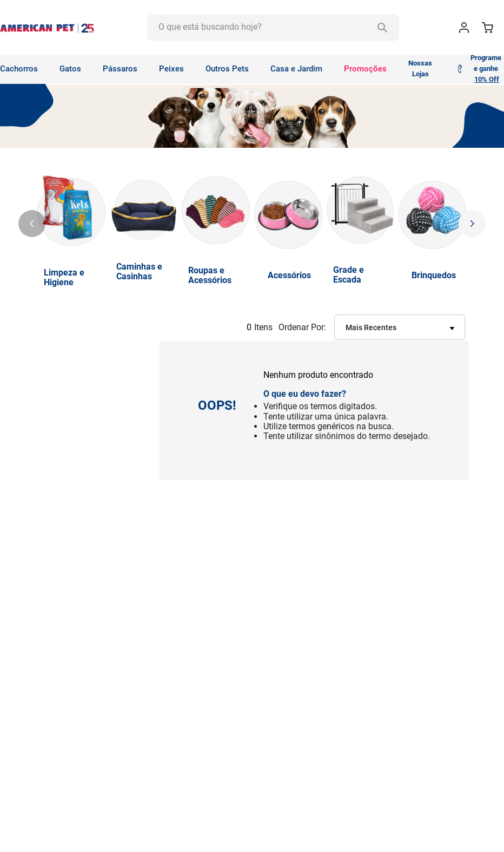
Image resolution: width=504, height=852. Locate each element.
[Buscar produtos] (382, 28)
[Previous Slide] (32, 224)
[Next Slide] (472, 224)
